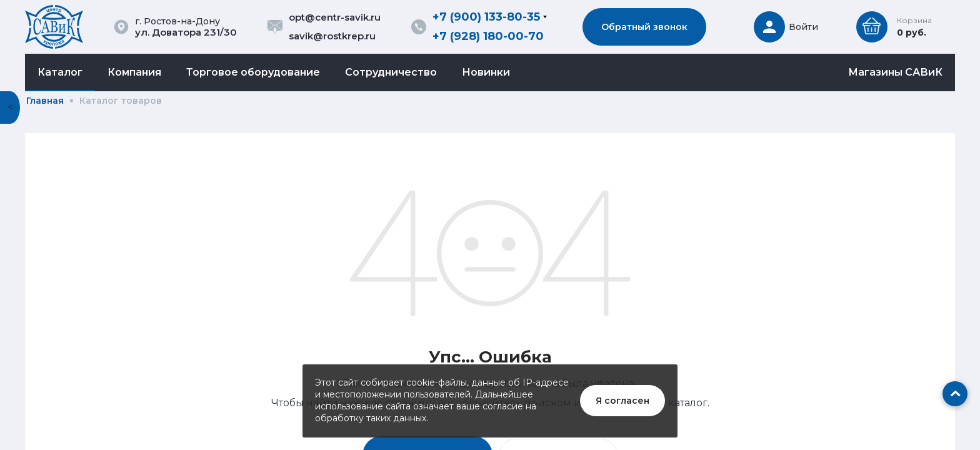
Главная (45, 101)
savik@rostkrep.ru (332, 36)
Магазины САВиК (895, 72)
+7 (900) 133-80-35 (486, 17)
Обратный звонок (644, 27)
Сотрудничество (391, 72)
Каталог (60, 72)
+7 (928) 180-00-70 (488, 36)
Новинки (486, 72)
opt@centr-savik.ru (335, 17)
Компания (134, 72)
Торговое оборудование (253, 72)
